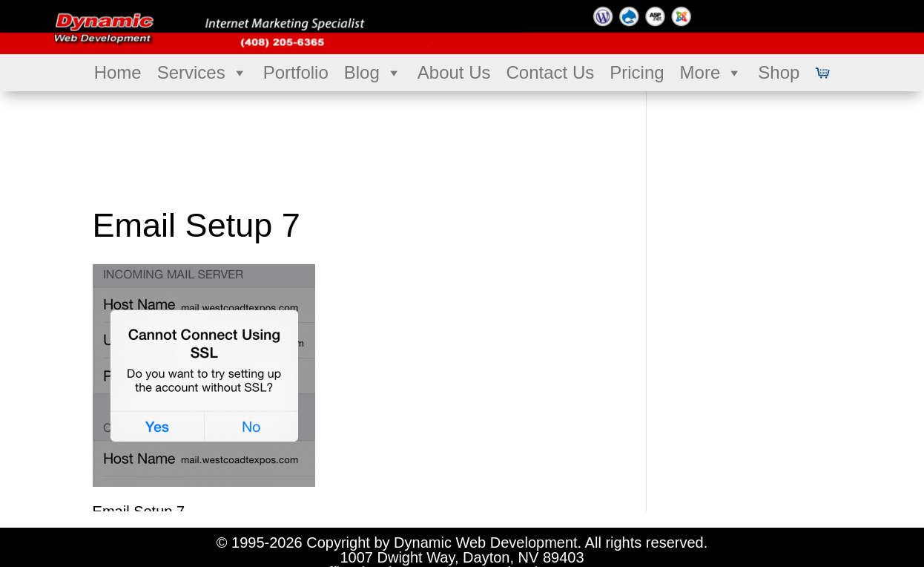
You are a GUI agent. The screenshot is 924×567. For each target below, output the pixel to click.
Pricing (637, 72)
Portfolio (296, 72)
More (712, 73)
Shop (779, 72)
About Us (454, 72)
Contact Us (551, 72)
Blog (373, 73)
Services (202, 73)
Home (118, 72)
